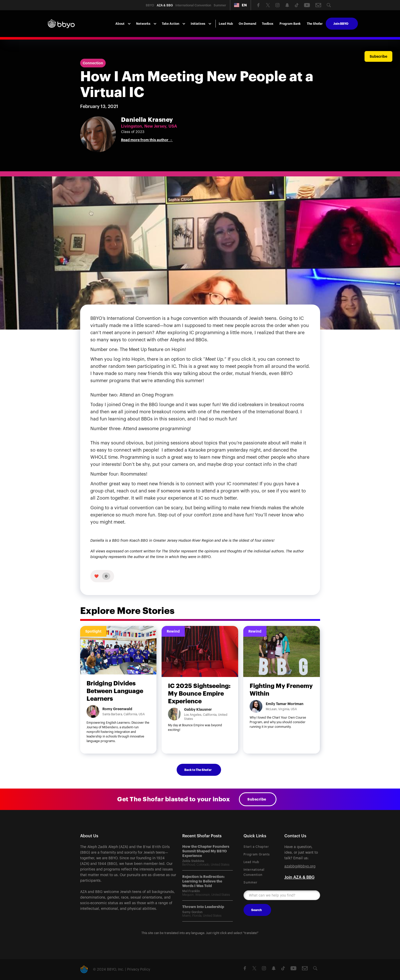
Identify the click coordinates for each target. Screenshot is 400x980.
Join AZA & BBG (299, 877)
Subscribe (257, 799)
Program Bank (290, 24)
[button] (240, 5)
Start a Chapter (256, 847)
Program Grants (257, 854)
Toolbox (268, 24)
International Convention (254, 872)
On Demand (247, 24)
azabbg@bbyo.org (300, 866)
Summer (251, 882)
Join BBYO (341, 24)
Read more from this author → (147, 140)
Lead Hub (226, 24)
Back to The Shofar (198, 770)
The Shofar (315, 24)
